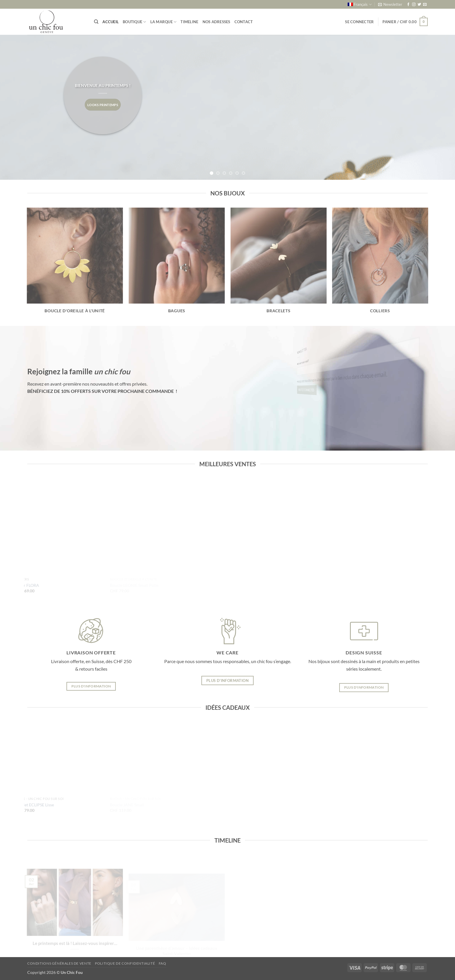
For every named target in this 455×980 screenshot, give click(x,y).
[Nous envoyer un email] (425, 5)
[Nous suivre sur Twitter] (419, 5)
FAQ (162, 963)
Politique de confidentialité (125, 963)
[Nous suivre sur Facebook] (408, 5)
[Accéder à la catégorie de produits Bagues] (177, 264)
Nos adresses (216, 22)
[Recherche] (96, 22)
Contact (244, 22)
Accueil (111, 22)
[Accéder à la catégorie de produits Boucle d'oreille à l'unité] (75, 264)
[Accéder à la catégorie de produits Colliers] (380, 264)
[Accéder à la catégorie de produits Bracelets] (278, 264)
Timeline (189, 22)
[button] (390, 4)
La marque (164, 22)
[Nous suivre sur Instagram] (414, 5)
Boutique (134, 22)
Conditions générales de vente (59, 963)
